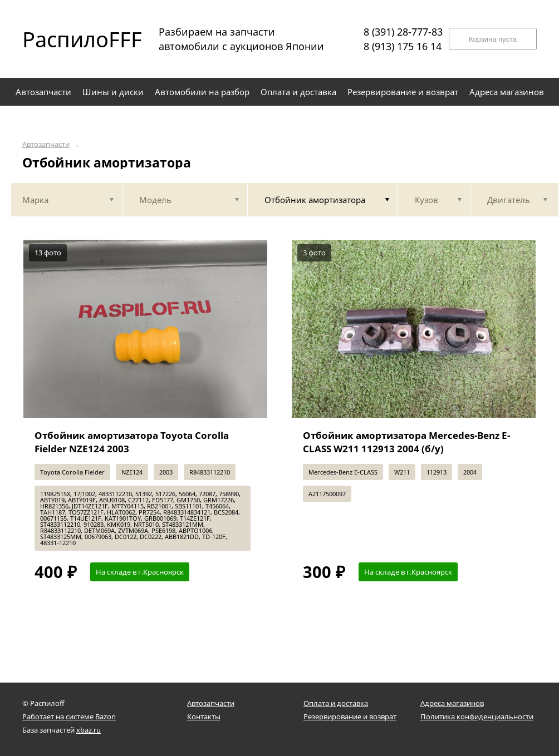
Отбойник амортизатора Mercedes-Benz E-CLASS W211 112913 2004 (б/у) (406, 442)
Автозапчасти (46, 144)
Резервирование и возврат (350, 717)
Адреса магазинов (452, 703)
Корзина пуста (493, 39)
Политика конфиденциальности (477, 717)
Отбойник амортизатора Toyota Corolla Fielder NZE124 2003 (132, 442)
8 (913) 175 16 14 (403, 46)
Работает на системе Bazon (69, 717)
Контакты (204, 717)
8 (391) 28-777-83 (403, 32)
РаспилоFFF (72, 39)
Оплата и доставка (336, 703)
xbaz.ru (89, 730)
